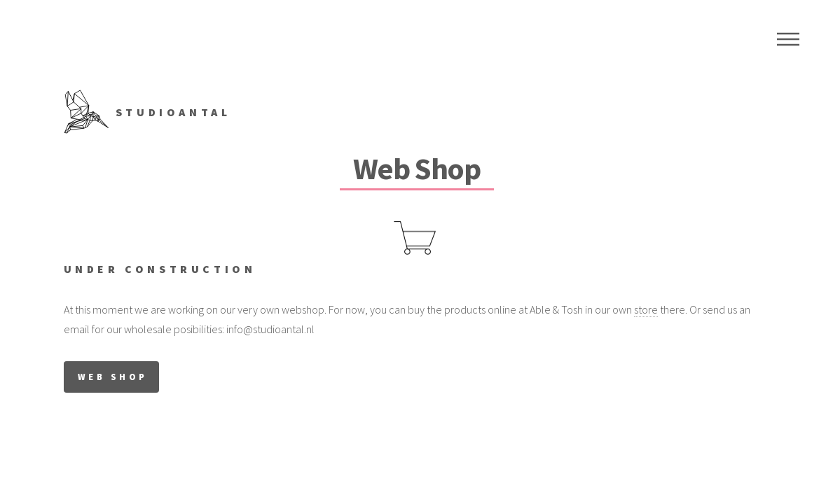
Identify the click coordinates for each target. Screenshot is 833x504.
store (646, 309)
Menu (788, 39)
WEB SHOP (113, 377)
